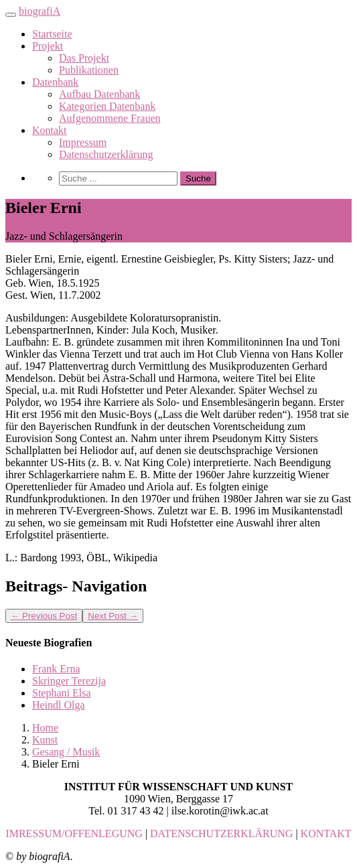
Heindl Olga (59, 705)
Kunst (45, 740)
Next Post (113, 616)
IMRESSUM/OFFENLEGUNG (74, 834)
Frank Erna (56, 669)
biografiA (40, 11)
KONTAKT (326, 834)
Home (45, 728)
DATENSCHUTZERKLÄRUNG (221, 834)
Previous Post (44, 616)
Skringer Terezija (69, 681)
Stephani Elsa (62, 693)
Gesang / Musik (66, 752)
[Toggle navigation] (11, 15)
